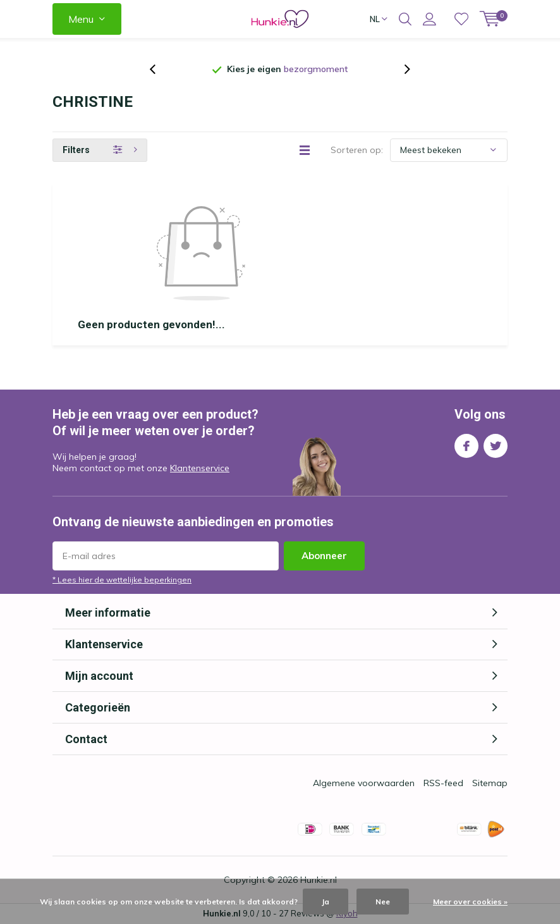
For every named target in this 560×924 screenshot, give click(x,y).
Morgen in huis (326, 69)
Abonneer (324, 556)
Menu (81, 19)
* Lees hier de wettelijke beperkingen (122, 580)
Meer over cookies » (470, 902)
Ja (326, 902)
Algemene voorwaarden (364, 783)
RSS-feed (443, 783)
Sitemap (490, 783)
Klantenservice (200, 468)
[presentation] (159, 69)
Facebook (466, 443)
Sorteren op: (357, 150)
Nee (383, 902)
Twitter (496, 443)
